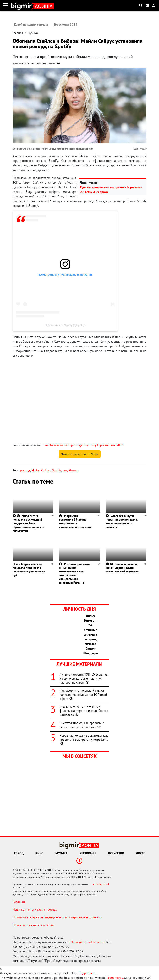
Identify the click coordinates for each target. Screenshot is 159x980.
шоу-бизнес (71, 470)
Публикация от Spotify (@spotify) (65, 325)
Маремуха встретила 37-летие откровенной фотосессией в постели (75, 521)
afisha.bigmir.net (101, 884)
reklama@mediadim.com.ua (86, 942)
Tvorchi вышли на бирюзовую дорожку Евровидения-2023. (84, 445)
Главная (18, 33)
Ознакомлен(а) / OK (137, 978)
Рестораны (88, 853)
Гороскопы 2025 (66, 24)
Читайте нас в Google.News (80, 454)
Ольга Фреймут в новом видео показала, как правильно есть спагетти (122, 521)
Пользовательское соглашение (34, 925)
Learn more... (115, 978)
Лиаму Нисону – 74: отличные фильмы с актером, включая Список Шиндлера (84, 711)
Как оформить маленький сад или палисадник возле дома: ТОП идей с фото (83, 695)
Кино (40, 853)
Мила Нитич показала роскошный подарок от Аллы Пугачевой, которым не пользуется (29, 523)
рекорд (25, 470)
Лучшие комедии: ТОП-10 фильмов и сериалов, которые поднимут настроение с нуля (84, 678)
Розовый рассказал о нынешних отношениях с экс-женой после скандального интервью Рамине (75, 573)
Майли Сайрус (41, 470)
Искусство (116, 853)
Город (19, 853)
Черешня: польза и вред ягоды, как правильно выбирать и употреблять (84, 740)
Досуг (140, 853)
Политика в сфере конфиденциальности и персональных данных (57, 917)
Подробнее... (87, 973)
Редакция (19, 902)
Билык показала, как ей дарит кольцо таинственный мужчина (122, 568)
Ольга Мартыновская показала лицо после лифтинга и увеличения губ (29, 570)
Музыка (33, 33)
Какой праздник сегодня (31, 24)
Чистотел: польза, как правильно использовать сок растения (82, 725)
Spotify (57, 470)
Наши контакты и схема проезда (35, 909)
